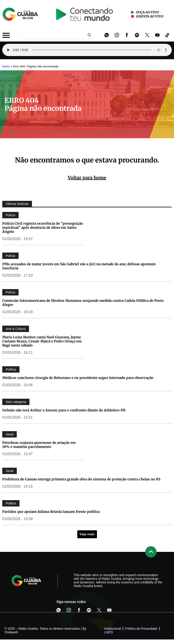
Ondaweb (11, 632)
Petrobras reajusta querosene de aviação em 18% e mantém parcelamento (39, 445)
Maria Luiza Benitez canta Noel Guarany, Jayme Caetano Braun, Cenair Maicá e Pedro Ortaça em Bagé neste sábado (42, 341)
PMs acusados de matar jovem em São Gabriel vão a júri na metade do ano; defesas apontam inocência (79, 266)
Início (6, 66)
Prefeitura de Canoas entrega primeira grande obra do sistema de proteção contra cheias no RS (81, 479)
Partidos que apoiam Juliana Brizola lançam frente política (51, 512)
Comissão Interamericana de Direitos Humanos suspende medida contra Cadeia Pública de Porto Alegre (83, 303)
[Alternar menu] (6, 35)
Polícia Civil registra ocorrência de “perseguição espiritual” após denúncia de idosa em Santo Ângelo (43, 227)
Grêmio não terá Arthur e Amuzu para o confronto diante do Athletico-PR (64, 410)
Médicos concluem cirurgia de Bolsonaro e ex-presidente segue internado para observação (78, 378)
